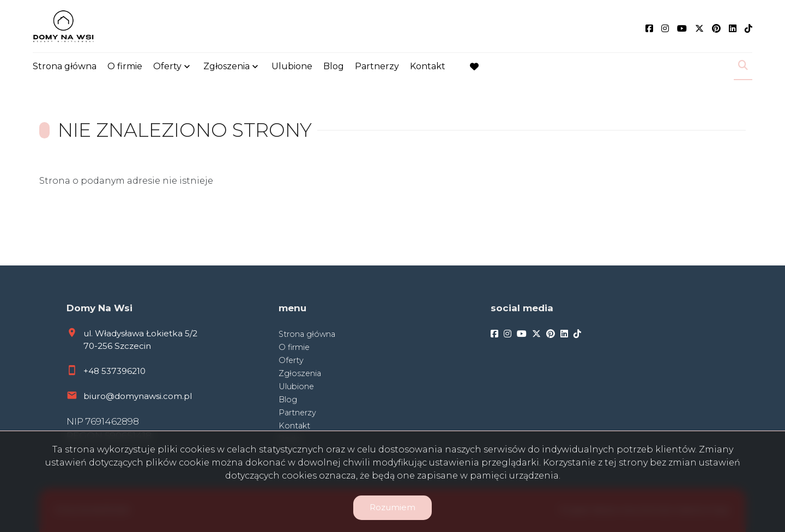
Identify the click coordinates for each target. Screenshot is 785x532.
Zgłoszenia (227, 67)
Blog (334, 67)
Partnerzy (377, 67)
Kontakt (428, 67)
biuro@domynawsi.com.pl (138, 396)
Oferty (167, 67)
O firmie (125, 67)
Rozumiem (392, 507)
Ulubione (292, 67)
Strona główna (65, 67)
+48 (92, 371)
